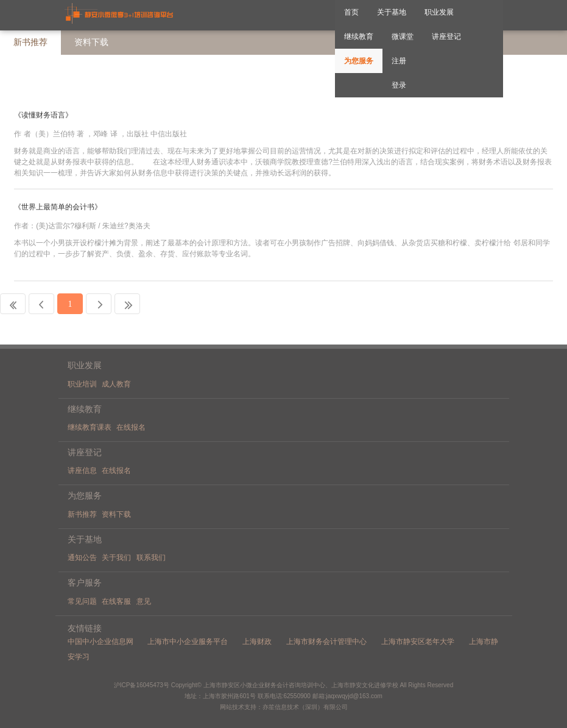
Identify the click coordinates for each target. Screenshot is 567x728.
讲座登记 (446, 37)
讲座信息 (82, 471)
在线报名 (131, 427)
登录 (399, 85)
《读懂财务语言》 (44, 115)
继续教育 (359, 37)
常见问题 (82, 601)
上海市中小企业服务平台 (188, 642)
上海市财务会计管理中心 (326, 642)
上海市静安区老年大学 (418, 642)
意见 (144, 601)
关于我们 (116, 558)
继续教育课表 (90, 427)
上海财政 (257, 642)
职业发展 (439, 12)
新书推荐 (30, 42)
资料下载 (116, 514)
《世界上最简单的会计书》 (58, 207)
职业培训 (82, 384)
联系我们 (151, 558)
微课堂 (403, 37)
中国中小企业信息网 (100, 642)
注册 (399, 61)
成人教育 (116, 384)
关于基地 (392, 12)
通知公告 (82, 558)
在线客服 (116, 601)
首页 (351, 12)
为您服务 (359, 61)
